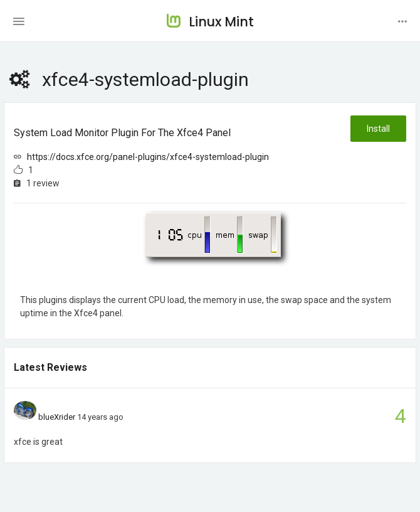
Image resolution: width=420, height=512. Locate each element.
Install (378, 129)
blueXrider (57, 417)
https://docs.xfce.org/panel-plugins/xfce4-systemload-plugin (148, 157)
